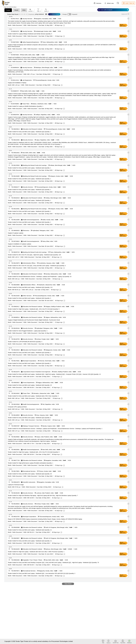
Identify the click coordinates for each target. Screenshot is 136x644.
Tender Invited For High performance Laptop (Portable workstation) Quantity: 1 (30, 463)
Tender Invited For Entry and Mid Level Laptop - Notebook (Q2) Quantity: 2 (29, 353)
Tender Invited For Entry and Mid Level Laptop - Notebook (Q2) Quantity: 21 (30, 530)
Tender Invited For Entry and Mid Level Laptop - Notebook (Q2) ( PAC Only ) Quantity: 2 (33, 396)
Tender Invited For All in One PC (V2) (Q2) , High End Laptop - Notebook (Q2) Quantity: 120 (34, 255)
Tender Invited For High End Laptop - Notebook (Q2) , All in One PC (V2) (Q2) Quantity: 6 (34, 452)
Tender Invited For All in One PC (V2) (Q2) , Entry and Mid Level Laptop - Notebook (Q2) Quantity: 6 (37, 266)
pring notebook (39, 14)
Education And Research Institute (33, 129)
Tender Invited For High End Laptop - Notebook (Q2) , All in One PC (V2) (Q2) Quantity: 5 (34, 309)
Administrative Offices (29, 263)
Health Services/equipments (31, 220)
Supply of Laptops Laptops (16, 233)
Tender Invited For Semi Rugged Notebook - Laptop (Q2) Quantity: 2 (28, 331)
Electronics (26, 230)
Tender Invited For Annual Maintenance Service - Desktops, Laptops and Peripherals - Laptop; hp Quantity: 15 (40, 276)
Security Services (27, 19)
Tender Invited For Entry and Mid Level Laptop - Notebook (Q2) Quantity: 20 (30, 474)
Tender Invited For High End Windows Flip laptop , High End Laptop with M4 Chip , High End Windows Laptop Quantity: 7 (43, 495)
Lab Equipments (27, 80)
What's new (109, 3)
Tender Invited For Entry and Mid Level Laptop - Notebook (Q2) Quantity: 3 (29, 298)
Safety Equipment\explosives (31, 42)
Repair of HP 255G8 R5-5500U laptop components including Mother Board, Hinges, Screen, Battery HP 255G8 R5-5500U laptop (45, 519)
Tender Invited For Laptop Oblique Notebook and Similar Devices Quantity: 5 (30, 34)
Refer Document (17, 25)
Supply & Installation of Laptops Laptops (20, 244)
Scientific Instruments (29, 482)
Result (16, 10)
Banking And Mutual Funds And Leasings (35, 165)
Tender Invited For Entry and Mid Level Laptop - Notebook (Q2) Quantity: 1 (29, 132)
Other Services (27, 296)
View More (68, 584)
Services (97, 3)
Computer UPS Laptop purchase (17, 407)
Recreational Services (29, 471)
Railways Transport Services (31, 426)
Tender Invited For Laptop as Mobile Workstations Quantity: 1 (26, 106)
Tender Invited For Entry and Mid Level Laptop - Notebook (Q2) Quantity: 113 (30, 287)
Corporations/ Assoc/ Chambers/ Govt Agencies (37, 372)
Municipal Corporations (30, 361)
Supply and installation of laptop (17, 83)
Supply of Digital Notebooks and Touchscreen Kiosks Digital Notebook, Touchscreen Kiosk (34, 320)
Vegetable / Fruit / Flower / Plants (32, 560)
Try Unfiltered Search (54, 14)
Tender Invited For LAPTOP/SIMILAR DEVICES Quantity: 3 (25, 342)
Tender (8, 10)
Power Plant (26, 104)
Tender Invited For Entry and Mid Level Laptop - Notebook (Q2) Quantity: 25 (30, 385)
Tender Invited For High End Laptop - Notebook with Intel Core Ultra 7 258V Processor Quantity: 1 (36, 552)
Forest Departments (29, 383)
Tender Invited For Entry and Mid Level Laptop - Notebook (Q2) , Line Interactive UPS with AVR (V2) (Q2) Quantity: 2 (42, 573)
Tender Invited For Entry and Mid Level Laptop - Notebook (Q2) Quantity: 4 (29, 418)
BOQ (24, 10)
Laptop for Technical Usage (16, 485)
